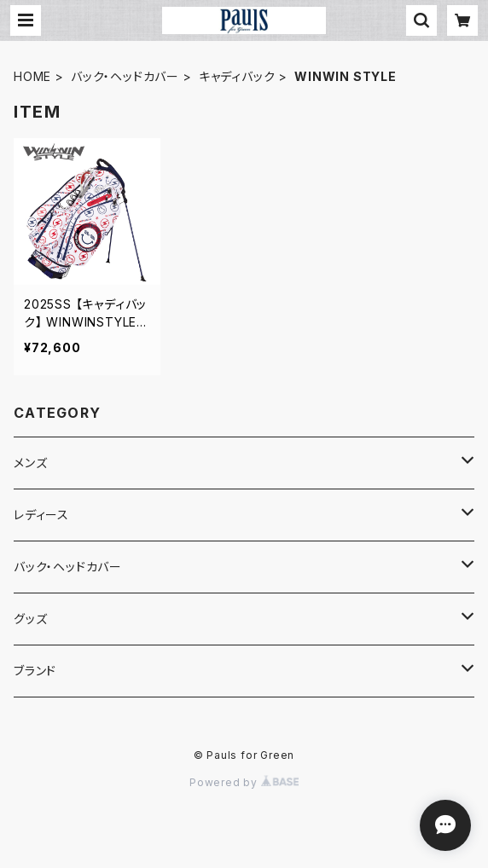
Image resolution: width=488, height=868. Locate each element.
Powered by (244, 782)
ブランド (35, 671)
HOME (32, 76)
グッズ (30, 619)
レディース (41, 515)
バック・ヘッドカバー (125, 76)
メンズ (30, 463)
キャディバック (237, 76)
